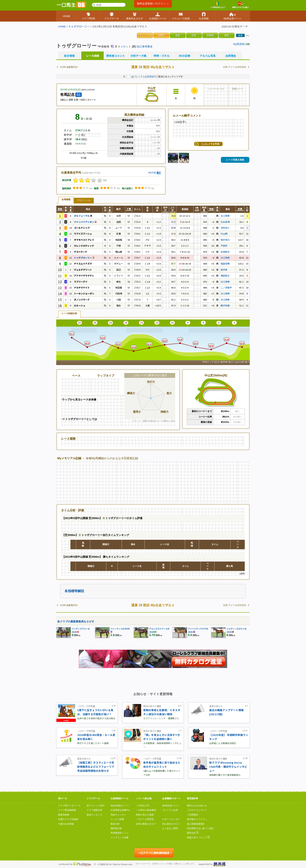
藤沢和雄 (225, 305)
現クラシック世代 (96, 806)
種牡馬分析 (116, 828)
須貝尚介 (225, 228)
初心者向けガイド (171, 824)
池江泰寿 (225, 216)
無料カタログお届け (241, 5)
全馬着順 (66, 199)
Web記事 (185, 56)
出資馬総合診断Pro (120, 810)
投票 (240, 35)
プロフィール (84, 200)
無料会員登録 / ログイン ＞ (153, 4)
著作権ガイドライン (197, 819)
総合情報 (69, 56)
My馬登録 (239, 44)
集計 (159, 173)
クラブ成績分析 (94, 810)
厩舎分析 (115, 824)
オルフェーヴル (83, 216)
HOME (62, 26)
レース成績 (92, 56)
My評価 (152, 173)
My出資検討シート (120, 806)
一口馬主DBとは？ (218, 5)
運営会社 (193, 833)
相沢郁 (224, 270)
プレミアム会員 (170, 810)
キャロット (124, 46)
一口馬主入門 (143, 806)
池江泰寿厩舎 (145, 46)
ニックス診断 (117, 819)
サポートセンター (171, 819)
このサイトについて (197, 810)
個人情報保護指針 (196, 824)
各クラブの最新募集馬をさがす (76, 621)
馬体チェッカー (118, 815)
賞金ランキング (94, 815)
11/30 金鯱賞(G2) (69, 67)
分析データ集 (139, 56)
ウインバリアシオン (85, 222)
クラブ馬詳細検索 (67, 810)
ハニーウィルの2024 (120, 629)
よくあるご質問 (170, 828)
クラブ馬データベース (69, 806)
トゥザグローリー (79, 26)
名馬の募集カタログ (146, 824)
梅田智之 (225, 275)
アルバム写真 (208, 56)
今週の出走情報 (66, 824)
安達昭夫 (225, 252)
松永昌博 (225, 222)
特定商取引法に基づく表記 (200, 828)
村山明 (224, 234)
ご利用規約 (192, 815)
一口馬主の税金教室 (146, 810)
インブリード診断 (120, 837)
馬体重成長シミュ (120, 833)
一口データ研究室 (145, 819)
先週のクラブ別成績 (68, 819)
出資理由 (231, 56)
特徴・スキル (162, 56)
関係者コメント (116, 56)
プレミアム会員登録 (144, 77)
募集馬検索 (64, 815)
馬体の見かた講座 (145, 815)
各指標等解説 (74, 591)
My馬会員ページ (170, 806)
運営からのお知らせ (197, 806)
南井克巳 (225, 240)
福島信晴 (225, 263)
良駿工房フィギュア (198, 837)
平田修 (224, 246)
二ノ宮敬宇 (226, 288)
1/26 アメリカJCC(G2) (235, 67)
